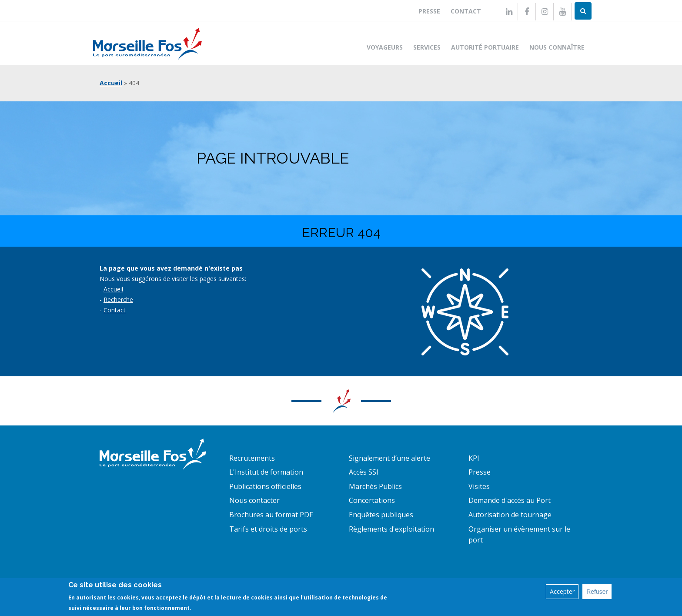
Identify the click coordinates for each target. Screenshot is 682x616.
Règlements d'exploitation (391, 529)
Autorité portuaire (485, 47)
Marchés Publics (375, 486)
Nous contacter (254, 500)
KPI (474, 458)
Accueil (111, 83)
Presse (429, 11)
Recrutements (252, 458)
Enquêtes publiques (381, 515)
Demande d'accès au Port (510, 500)
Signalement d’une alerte (389, 458)
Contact (466, 11)
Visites (479, 486)
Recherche (118, 300)
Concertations (372, 500)
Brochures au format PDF (271, 515)
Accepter (562, 591)
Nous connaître (557, 47)
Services (427, 47)
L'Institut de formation (266, 472)
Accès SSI (364, 472)
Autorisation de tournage (510, 515)
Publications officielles (265, 486)
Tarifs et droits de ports (268, 529)
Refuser (597, 592)
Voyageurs (385, 47)
